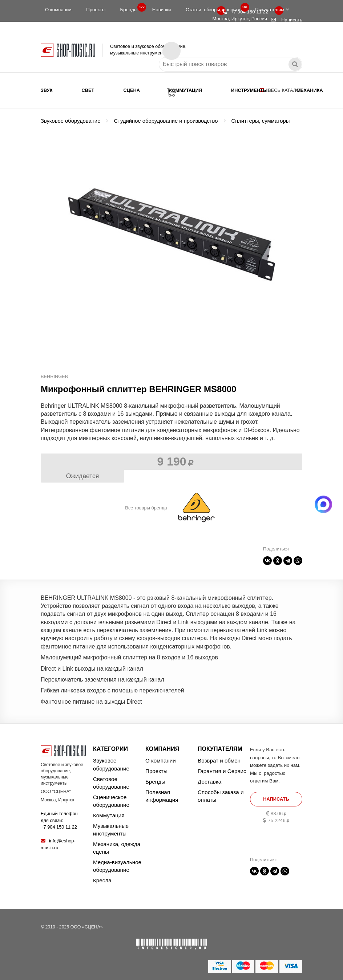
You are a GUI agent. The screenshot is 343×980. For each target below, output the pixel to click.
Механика (310, 90)
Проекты (96, 10)
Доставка (209, 782)
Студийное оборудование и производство (166, 121)
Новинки (162, 10)
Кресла (102, 880)
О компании (58, 10)
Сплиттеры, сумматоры (261, 121)
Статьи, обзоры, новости (215, 8)
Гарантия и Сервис (222, 771)
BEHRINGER (55, 376)
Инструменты (249, 90)
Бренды (131, 8)
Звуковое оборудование (70, 121)
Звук (47, 90)
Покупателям (272, 10)
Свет (88, 90)
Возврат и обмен (219, 761)
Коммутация (185, 90)
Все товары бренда (146, 508)
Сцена (132, 90)
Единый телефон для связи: (59, 820)
